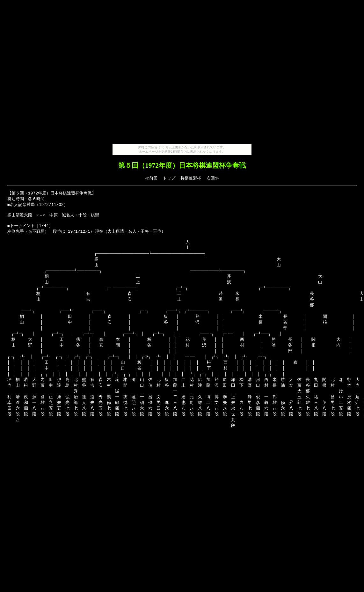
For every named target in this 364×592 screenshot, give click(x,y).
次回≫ (213, 178)
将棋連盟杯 (191, 178)
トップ (169, 178)
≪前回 (151, 178)
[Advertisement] (181, 73)
